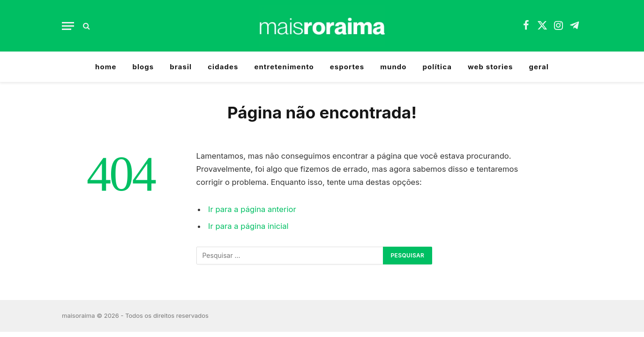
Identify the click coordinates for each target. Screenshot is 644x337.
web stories (490, 67)
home (106, 67)
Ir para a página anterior (252, 209)
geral (539, 67)
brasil (181, 67)
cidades (223, 67)
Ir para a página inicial (248, 226)
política (437, 67)
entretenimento (284, 67)
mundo (393, 67)
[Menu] (68, 26)
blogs (143, 67)
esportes (347, 67)
